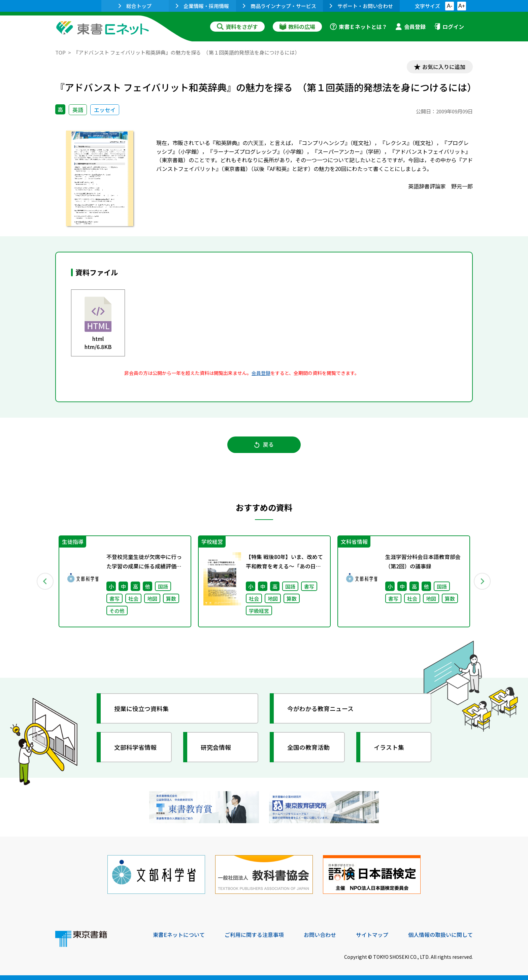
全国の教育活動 (308, 747)
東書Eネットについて (179, 934)
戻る (264, 445)
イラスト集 (389, 747)
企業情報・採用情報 (202, 6)
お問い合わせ (320, 934)
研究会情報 (216, 747)
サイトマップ (372, 934)
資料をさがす (237, 27)
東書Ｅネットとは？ (359, 27)
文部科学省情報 (135, 747)
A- (450, 6)
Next (483, 582)
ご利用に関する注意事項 (254, 934)
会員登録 (410, 27)
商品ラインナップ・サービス (279, 6)
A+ (462, 6)
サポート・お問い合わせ (361, 6)
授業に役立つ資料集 (141, 709)
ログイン (449, 27)
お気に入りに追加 (444, 67)
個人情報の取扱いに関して (440, 934)
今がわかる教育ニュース (320, 709)
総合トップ (135, 6)
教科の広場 (297, 27)
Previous (45, 582)
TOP (60, 52)
